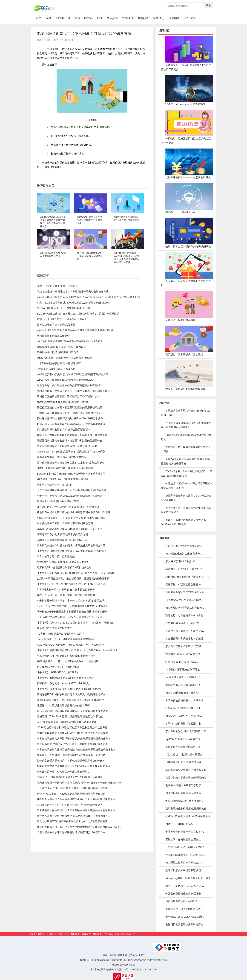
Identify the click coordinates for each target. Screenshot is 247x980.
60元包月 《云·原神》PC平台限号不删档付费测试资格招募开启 (187, 486)
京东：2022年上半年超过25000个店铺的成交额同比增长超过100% (74, 303)
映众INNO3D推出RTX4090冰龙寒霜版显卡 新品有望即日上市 (71, 794)
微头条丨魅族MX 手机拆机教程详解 (185, 389)
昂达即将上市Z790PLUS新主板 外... (185, 569)
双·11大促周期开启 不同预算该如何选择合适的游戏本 (67, 722)
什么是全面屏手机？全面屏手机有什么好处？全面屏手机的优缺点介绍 (76, 799)
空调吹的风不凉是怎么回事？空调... (185, 631)
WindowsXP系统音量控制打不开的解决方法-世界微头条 (90, 220)
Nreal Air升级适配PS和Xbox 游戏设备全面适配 (63, 562)
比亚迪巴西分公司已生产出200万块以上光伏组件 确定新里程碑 (72, 788)
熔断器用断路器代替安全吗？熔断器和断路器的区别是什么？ (71, 441)
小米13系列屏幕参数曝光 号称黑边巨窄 (59, 363)
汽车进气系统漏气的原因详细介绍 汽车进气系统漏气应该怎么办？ (74, 739)
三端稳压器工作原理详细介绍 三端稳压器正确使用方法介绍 (70, 413)
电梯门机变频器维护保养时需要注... (185, 924)
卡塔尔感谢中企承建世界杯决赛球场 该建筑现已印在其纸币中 (71, 832)
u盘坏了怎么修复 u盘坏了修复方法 (56, 369)
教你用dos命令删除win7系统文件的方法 (187, 577)
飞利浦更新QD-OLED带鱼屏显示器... (186, 592)
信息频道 (174, 18)
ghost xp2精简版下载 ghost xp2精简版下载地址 (63, 402)
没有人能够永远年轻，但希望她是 (56, 556)
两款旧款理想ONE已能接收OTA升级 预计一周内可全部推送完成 (73, 292)
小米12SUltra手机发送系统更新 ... (184, 546)
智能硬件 (128, 18)
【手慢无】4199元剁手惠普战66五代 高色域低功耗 (65, 678)
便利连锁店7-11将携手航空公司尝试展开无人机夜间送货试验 (71, 694)
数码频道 (112, 18)
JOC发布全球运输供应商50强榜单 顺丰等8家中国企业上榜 (70, 529)
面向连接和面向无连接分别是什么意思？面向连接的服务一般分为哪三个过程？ (81, 783)
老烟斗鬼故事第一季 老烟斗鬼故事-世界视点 (62, 457)
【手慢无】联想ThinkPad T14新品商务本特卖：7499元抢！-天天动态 (76, 623)
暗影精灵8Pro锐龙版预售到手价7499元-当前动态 (64, 567)
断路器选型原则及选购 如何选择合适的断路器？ (64, 430)
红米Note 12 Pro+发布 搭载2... (182, 662)
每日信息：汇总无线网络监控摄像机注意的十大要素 (186, 141)
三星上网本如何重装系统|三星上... (184, 839)
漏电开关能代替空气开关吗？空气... (185, 886)
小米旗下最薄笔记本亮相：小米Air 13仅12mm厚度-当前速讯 (71, 601)
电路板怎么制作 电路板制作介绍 (183, 685)
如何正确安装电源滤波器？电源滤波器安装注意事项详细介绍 (71, 424)
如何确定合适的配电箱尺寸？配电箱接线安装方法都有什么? (70, 761)
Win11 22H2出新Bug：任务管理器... (185, 855)
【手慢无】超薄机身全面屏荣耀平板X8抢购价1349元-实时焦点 (72, 551)
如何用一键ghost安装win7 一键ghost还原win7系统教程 (90, 256)
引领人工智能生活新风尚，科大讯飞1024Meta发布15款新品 (183, 522)
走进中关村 (152, 960)
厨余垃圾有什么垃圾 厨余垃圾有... (184, 793)
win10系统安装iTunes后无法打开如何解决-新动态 (65, 358)
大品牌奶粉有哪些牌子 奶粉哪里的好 (186, 778)
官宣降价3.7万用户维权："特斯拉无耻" (58, 667)
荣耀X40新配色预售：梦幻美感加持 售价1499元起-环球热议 (70, 700)
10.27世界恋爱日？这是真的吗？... (184, 600)
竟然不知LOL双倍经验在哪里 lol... (184, 585)
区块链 (89, 18)
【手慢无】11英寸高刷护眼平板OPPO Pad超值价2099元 (69, 689)
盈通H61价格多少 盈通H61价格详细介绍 (188, 816)
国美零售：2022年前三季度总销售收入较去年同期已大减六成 (71, 755)
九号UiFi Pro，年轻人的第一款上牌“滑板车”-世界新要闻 (68, 507)
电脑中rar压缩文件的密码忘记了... (184, 785)
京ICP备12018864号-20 (123, 965)
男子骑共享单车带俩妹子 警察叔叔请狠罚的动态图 (65, 523)
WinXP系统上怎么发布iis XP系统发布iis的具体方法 (65, 380)
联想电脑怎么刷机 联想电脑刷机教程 (186, 809)
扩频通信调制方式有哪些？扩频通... (185, 639)
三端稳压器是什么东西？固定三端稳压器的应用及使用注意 (70, 407)
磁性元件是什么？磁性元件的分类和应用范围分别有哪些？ (70, 385)
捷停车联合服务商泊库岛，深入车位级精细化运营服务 (186, 498)
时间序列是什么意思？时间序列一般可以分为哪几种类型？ (70, 805)
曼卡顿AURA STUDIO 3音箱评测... (185, 917)
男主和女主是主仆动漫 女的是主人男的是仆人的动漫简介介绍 (71, 545)
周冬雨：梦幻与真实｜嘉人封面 (55, 485)
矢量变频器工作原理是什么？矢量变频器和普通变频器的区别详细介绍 (76, 810)
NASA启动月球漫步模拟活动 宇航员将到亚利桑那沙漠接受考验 (72, 728)
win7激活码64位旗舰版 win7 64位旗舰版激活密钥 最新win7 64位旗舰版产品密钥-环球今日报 (88, 297)
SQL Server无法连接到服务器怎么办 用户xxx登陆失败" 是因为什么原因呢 (78, 314)
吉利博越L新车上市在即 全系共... (184, 654)
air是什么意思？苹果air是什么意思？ (57, 286)
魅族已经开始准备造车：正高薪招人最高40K (62, 319)
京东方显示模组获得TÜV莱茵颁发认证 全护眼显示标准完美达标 (72, 711)
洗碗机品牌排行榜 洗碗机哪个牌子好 (57, 352)
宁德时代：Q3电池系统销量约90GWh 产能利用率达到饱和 (70, 777)
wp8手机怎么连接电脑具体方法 (183, 739)
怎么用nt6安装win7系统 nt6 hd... (183, 561)
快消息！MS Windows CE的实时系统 (186, 104)
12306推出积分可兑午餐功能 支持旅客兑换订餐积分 (66, 590)
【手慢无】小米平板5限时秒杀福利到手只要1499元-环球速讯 (71, 584)
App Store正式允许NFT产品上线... (184, 716)
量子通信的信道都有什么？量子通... (185, 700)
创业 (100, 18)
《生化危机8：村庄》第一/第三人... (185, 754)
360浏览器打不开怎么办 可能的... (184, 669)
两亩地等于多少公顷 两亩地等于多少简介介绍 (62, 534)
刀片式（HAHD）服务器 (179, 824)
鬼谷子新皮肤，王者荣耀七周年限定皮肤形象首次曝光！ (186, 510)
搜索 (208, 5)
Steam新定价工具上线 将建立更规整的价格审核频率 (66, 639)
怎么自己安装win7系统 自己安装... (184, 646)
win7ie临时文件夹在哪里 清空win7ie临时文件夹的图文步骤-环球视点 (75, 330)
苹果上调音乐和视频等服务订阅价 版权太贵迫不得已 (66, 656)
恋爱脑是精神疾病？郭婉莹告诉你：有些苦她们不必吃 (67, 446)
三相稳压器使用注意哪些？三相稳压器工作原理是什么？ (68, 396)
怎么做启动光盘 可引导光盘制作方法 (186, 731)
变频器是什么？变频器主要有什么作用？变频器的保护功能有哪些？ (75, 391)
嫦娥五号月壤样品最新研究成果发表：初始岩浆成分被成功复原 (72, 435)
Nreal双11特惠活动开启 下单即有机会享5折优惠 (64, 308)
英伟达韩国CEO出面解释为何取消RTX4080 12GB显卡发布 (70, 419)
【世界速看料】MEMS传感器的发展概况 (188, 177)
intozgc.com (140, 960)
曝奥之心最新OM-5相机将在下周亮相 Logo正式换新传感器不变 (72, 821)
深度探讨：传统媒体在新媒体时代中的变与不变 (63, 705)
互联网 (60, 18)
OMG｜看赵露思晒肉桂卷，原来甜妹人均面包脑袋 (65, 468)
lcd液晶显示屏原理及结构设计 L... (184, 677)
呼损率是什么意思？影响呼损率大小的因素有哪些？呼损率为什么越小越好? (79, 827)
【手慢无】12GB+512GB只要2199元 (58, 672)
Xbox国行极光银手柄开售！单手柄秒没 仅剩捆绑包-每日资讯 (71, 518)
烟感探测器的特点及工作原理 (53, 336)
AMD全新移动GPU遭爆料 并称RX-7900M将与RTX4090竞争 (70, 645)
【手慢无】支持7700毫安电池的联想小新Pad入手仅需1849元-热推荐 (75, 573)
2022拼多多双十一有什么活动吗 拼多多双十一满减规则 (68, 661)
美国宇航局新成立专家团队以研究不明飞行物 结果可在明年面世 (72, 733)
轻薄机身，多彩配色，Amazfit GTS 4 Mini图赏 (63, 683)
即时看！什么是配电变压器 (181, 212)
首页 (40, 18)
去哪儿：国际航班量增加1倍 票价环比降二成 (62, 540)
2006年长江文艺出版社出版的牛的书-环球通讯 (63, 479)
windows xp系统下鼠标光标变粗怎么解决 (188, 878)
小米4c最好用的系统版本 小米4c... (184, 708)
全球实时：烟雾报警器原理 (181, 320)
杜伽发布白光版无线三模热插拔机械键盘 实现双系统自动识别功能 (74, 512)
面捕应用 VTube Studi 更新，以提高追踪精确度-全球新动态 (70, 716)
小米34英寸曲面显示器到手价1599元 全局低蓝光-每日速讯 (70, 617)
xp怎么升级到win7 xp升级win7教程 (185, 847)
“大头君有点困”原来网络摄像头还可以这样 (60, 634)
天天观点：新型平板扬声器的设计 (184, 354)
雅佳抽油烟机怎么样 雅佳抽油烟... (184, 762)
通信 (77, 18)
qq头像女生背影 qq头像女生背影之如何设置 (61, 347)
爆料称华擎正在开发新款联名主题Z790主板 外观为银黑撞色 (70, 463)
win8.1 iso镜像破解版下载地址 (182, 693)
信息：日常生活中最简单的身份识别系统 (188, 246)
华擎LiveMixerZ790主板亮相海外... (184, 801)
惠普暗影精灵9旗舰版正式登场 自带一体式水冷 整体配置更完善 (72, 744)
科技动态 (159, 18)
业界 (48, 18)
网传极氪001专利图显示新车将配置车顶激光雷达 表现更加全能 (72, 612)
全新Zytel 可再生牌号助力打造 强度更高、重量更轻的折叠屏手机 (73, 579)
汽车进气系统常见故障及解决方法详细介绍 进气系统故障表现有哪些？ (76, 750)
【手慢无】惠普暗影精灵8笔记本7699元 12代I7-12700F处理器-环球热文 (77, 650)
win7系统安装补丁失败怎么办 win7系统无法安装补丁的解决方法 (73, 374)
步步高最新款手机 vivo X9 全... (182, 901)
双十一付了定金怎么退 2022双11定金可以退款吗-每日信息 (70, 496)
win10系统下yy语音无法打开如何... (185, 608)
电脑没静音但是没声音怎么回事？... (185, 832)
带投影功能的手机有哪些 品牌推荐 (56, 325)
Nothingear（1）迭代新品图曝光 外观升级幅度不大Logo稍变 (71, 452)
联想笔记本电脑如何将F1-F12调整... (185, 615)
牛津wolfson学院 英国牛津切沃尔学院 (58, 501)
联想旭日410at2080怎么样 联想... (183, 623)
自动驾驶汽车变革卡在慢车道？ (55, 628)
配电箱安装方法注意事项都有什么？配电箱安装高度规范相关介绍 (73, 766)
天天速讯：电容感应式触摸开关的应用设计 (186, 283)
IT (69, 18)
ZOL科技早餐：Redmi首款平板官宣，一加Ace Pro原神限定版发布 (187, 474)
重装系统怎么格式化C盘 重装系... (184, 909)
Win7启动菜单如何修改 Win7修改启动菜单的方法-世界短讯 (70, 341)
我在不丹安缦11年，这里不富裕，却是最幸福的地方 (66, 595)
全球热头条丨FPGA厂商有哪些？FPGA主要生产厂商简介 (186, 67)
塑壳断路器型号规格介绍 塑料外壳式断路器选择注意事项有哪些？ (74, 816)
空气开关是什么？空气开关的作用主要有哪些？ (63, 772)
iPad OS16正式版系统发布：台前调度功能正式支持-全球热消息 (72, 606)
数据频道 (143, 18)
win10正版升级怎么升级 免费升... (184, 554)
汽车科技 (190, 18)
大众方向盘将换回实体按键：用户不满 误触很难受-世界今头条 (72, 490)
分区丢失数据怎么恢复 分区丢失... (184, 894)
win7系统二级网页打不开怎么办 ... (184, 863)
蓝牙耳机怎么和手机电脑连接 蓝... (184, 870)
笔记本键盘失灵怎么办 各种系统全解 (186, 770)
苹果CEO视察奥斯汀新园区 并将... (184, 724)
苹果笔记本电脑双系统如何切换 (183, 747)
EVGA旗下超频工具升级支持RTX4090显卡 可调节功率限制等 (71, 474)
